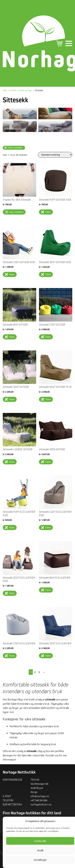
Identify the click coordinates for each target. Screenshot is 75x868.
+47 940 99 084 (39, 800)
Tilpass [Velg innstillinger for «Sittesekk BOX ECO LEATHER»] (48, 590)
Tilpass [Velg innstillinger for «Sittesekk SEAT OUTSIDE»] (12, 399)
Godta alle (40, 841)
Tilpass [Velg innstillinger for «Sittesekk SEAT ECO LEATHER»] (48, 656)
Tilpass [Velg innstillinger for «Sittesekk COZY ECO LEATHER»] (12, 656)
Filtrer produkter (15, 148)
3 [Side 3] (39, 672)
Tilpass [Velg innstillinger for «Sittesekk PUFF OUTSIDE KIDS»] (48, 212)
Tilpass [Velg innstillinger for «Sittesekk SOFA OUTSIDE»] (48, 462)
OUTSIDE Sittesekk (50, 116)
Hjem (5, 90)
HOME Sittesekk (13, 129)
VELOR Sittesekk (49, 129)
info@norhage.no (40, 796)
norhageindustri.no (41, 804)
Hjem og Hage (26, 90)
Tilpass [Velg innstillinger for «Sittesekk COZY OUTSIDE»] (48, 337)
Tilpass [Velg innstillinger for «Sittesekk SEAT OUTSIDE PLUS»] (48, 399)
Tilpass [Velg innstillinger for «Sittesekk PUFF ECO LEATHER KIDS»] (12, 527)
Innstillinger (40, 860)
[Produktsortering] (55, 155)
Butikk (13, 90)
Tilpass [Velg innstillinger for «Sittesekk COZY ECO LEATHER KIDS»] (48, 527)
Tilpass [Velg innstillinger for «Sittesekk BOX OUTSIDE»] (12, 337)
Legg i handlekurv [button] (16, 212)
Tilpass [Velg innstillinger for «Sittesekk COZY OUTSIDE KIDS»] (12, 274)
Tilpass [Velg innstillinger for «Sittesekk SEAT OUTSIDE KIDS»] (48, 274)
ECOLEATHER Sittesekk (17, 116)
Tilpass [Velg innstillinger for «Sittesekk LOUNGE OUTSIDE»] (12, 462)
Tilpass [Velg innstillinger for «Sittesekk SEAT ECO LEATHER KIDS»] (12, 593)
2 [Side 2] (35, 672)
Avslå (40, 850)
